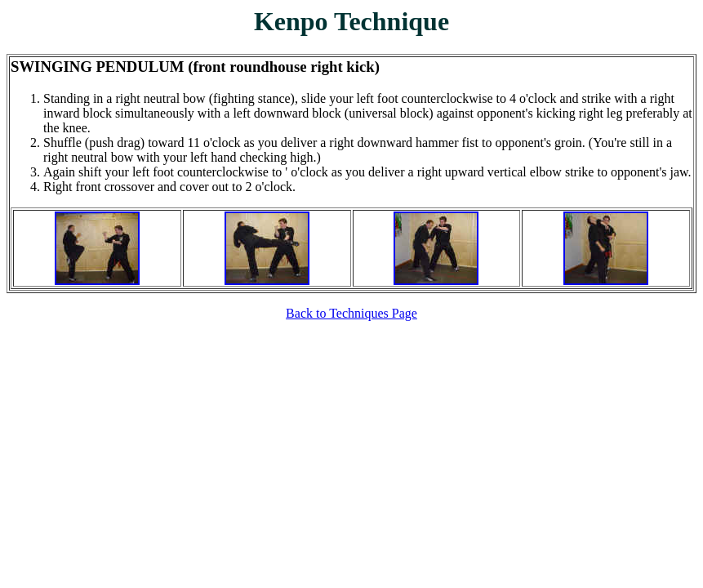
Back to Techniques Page (351, 313)
